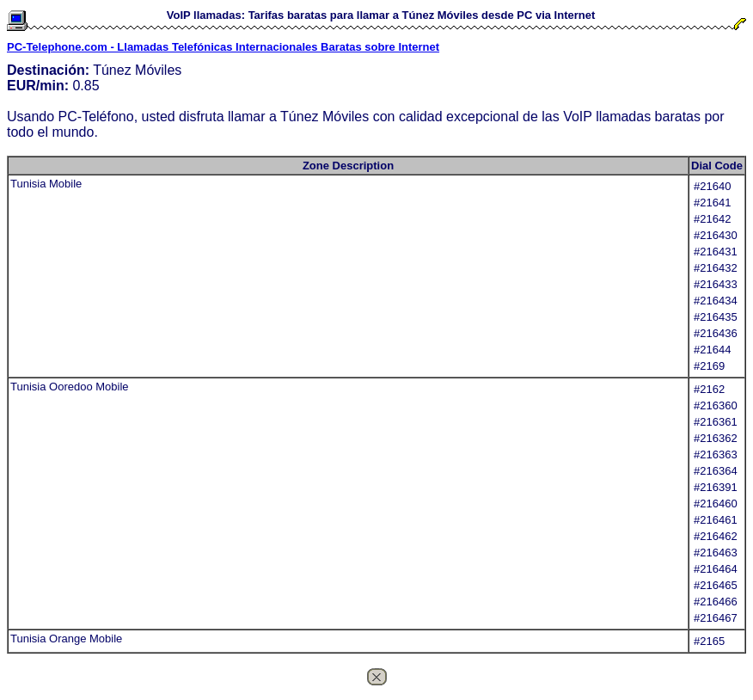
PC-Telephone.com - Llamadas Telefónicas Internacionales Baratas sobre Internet (223, 47)
